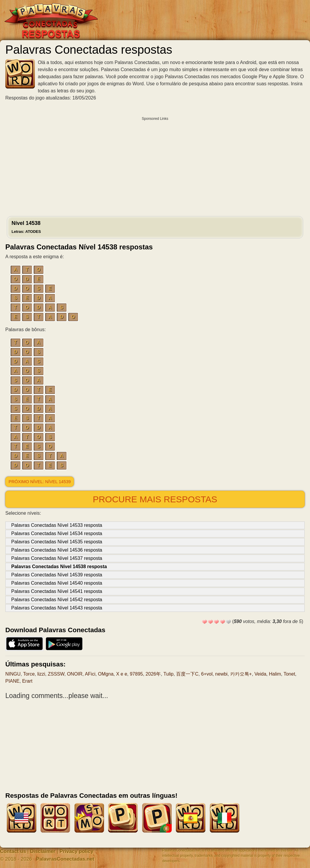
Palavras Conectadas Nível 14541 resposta (57, 591)
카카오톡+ (241, 674)
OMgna (106, 674)
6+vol (207, 674)
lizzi (41, 674)
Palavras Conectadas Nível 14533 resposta (57, 525)
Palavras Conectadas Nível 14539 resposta (57, 575)
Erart (27, 681)
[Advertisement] (155, 165)
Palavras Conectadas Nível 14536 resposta (57, 550)
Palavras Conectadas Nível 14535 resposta (57, 542)
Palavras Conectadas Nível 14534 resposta (57, 533)
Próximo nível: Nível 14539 (40, 482)
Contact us (13, 851)
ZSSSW (56, 674)
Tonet (289, 674)
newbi (221, 674)
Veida (260, 674)
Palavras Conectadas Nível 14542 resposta (57, 600)
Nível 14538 (26, 227)
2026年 (153, 674)
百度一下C (187, 674)
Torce (29, 674)
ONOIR (75, 674)
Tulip (168, 674)
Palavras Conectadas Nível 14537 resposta (57, 558)
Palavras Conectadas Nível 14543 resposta (57, 608)
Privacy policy (77, 851)
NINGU (13, 674)
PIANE (12, 681)
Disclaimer (43, 851)
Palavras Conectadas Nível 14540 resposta (57, 583)
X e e (122, 674)
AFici (90, 674)
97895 (136, 674)
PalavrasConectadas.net (65, 859)
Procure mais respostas (155, 499)
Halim (275, 674)
